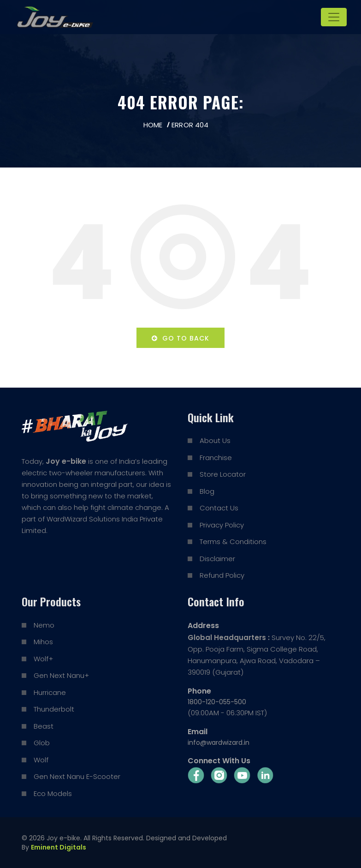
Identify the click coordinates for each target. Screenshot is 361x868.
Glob (42, 743)
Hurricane (50, 692)
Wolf (41, 760)
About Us (215, 440)
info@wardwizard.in (219, 742)
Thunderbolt (54, 709)
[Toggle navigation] (334, 17)
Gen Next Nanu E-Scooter (77, 776)
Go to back (180, 338)
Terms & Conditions (233, 542)
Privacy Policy (222, 525)
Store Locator (223, 474)
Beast (44, 726)
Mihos (43, 642)
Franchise (216, 458)
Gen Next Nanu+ (61, 675)
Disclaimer (217, 559)
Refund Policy (222, 575)
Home (153, 125)
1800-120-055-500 (217, 702)
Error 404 (190, 125)
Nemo (44, 625)
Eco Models (53, 793)
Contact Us (219, 508)
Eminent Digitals (59, 847)
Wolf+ (43, 659)
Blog (207, 491)
